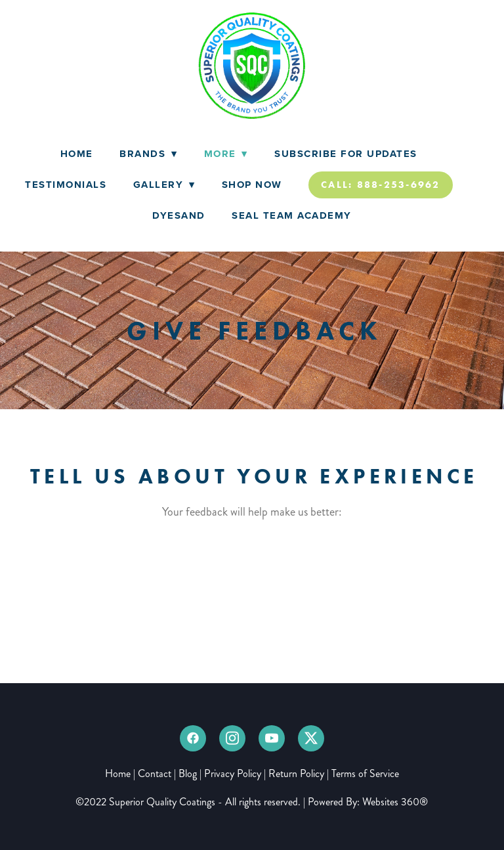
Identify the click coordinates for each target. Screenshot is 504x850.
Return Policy (296, 773)
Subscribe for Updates (346, 154)
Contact (155, 773)
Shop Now (252, 185)
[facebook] (193, 738)
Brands (148, 154)
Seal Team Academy (292, 215)
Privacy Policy (233, 773)
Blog (188, 773)
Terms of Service (365, 773)
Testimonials (66, 185)
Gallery (164, 185)
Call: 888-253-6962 (381, 185)
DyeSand (179, 215)
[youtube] (272, 738)
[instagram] (232, 738)
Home (77, 154)
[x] (311, 738)
